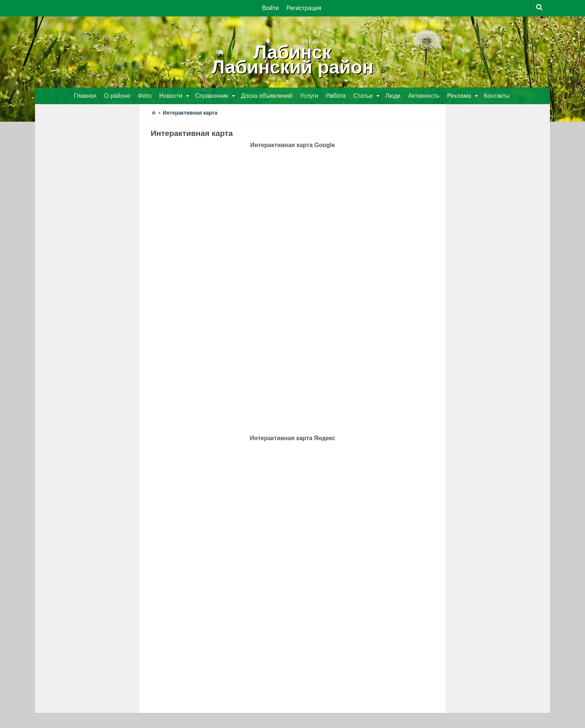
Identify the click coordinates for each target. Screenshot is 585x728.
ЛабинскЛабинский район (292, 60)
